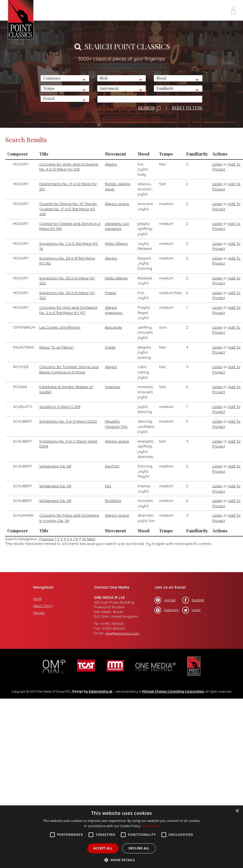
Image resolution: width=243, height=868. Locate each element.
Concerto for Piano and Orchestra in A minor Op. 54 (69, 518)
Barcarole (113, 327)
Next (91, 539)
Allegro (111, 164)
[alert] (121, 837)
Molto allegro (116, 278)
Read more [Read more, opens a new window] (150, 826)
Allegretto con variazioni (117, 226)
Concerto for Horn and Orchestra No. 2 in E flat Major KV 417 (68, 310)
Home (37, 599)
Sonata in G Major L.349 (60, 407)
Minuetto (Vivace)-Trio (116, 424)
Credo (110, 347)
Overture (112, 387)
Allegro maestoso (114, 310)
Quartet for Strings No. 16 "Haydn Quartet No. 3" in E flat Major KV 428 (68, 209)
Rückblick (113, 501)
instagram (167, 610)
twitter (191, 610)
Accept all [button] (103, 848)
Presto (110, 293)
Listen (217, 164)
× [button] (237, 811)
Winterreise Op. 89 (55, 466)
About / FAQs (43, 606)
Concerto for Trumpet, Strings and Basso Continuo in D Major (69, 369)
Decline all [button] (139, 848)
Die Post (112, 466)
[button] (122, 859)
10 (84, 539)
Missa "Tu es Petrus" (56, 347)
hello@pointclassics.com (122, 633)
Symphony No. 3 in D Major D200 (68, 421)
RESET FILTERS (187, 108)
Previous (46, 539)
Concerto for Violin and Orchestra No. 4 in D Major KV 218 (69, 167)
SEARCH (149, 109)
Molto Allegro (116, 244)
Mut (108, 486)
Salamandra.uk (101, 691)
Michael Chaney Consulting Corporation (173, 691)
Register (39, 613)
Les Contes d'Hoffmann (60, 327)
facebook (193, 600)
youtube (165, 600)
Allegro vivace (117, 204)
